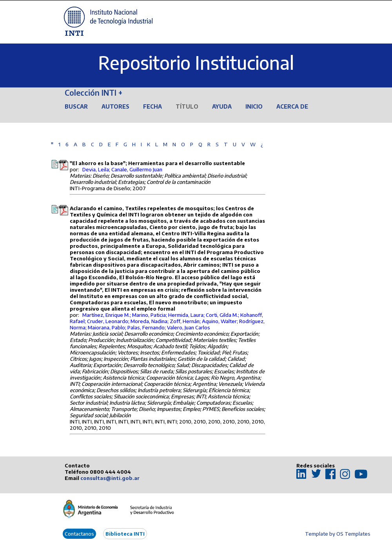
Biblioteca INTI (125, 534)
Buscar (76, 106)
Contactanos (79, 534)
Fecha (152, 106)
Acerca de (292, 106)
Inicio (254, 106)
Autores (115, 106)
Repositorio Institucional (196, 63)
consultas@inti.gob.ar (110, 478)
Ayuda (222, 106)
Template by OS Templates (338, 534)
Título (187, 106)
